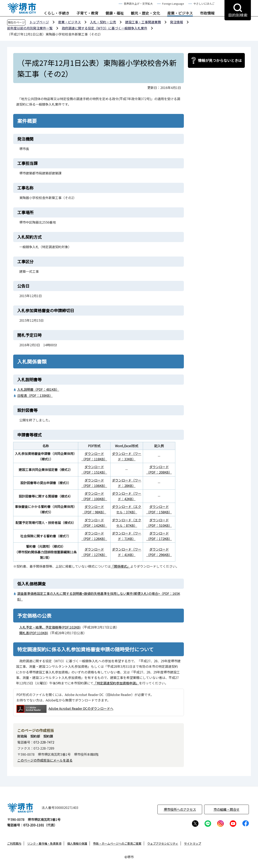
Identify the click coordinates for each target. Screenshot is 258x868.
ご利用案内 (14, 843)
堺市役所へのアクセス (180, 809)
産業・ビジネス (180, 13)
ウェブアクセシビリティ (163, 843)
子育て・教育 (87, 13)
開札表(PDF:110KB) (34, 633)
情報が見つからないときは (220, 60)
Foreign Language (173, 4)
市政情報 (207, 13)
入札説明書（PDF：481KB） (38, 389)
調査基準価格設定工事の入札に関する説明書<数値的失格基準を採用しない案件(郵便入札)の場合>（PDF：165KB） (99, 596)
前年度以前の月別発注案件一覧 (30, 28)
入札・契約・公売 (103, 22)
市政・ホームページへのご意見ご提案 (117, 843)
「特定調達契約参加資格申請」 (116, 683)
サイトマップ (193, 843)
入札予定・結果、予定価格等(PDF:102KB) (50, 627)
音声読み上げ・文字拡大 (138, 4)
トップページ (39, 22)
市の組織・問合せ (227, 809)
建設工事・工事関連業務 (143, 22)
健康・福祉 (115, 13)
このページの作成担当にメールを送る (45, 760)
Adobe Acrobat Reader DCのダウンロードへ (65, 709)
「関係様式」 (120, 566)
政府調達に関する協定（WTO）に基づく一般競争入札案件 (105, 28)
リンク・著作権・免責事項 (44, 843)
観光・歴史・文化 (145, 13)
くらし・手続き (56, 13)
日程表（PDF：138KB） (35, 395)
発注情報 (177, 22)
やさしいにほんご (204, 4)
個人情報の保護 (77, 843)
